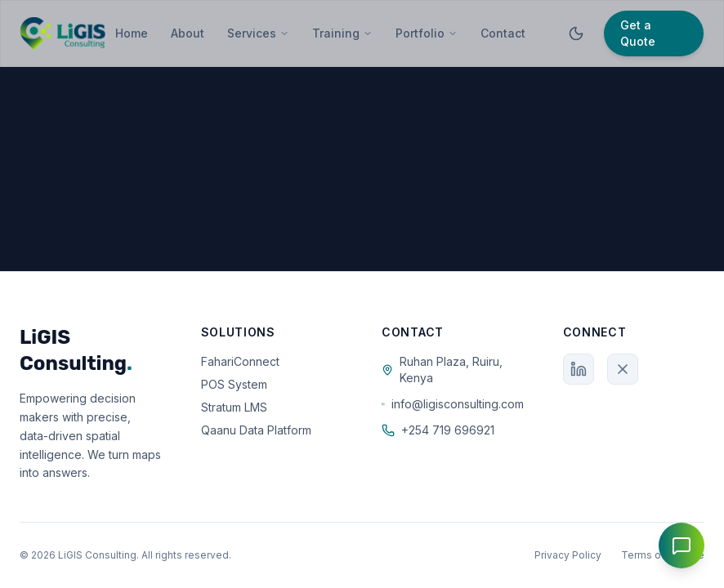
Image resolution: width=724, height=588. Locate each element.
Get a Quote (638, 33)
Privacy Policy (568, 555)
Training (342, 33)
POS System (234, 384)
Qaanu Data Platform (256, 430)
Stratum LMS (234, 407)
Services (258, 33)
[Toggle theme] (576, 33)
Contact (503, 33)
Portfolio (427, 33)
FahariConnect (240, 361)
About (188, 33)
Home (132, 33)
